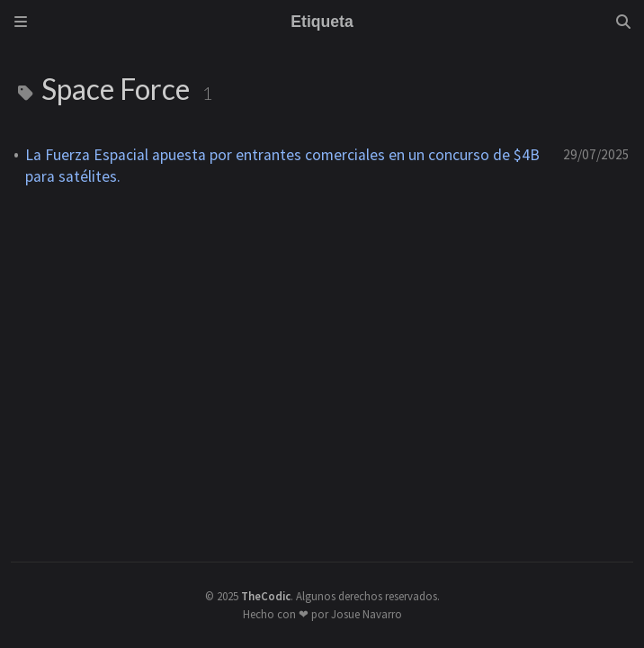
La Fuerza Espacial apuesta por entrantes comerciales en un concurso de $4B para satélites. (282, 166)
